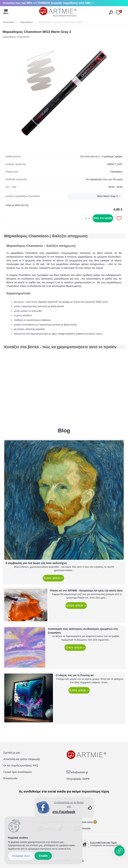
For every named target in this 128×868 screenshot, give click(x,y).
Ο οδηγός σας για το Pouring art (75, 675)
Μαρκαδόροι (27, 22)
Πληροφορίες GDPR (78, 779)
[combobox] (95, 196)
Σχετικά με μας (12, 753)
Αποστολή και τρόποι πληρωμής (22, 759)
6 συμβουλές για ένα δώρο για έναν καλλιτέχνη (36, 563)
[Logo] (58, 12)
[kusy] (86, 218)
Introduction (8, 22)
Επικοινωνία (10, 778)
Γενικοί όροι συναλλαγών (18, 772)
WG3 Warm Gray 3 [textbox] (107, 196)
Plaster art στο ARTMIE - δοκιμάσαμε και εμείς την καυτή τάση (86, 591)
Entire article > (53, 578)
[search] (111, 12)
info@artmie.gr (80, 772)
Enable (43, 856)
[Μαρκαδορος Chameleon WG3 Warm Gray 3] (64, 93)
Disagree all (21, 856)
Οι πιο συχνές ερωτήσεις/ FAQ (21, 765)
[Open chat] (119, 851)
